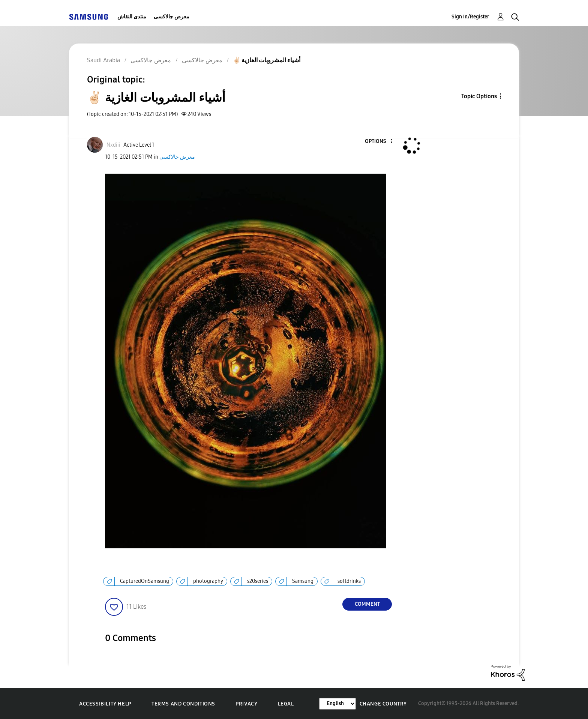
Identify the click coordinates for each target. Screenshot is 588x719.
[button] (379, 142)
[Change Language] (337, 704)
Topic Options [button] (479, 96)
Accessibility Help (105, 704)
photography (208, 581)
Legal (286, 704)
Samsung (303, 581)
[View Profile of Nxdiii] (113, 145)
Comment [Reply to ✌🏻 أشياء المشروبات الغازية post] (367, 604)
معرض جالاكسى (172, 17)
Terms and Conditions (183, 704)
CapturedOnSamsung (145, 581)
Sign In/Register (470, 17)
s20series (258, 581)
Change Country (383, 704)
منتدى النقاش (132, 17)
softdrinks (349, 581)
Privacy (246, 704)
